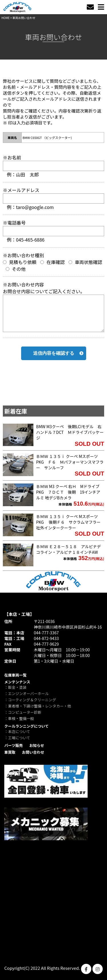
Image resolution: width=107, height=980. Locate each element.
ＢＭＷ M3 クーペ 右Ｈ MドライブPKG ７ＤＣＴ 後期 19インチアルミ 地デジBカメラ (68, 492)
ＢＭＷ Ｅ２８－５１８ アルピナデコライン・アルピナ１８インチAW (69, 549)
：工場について (17, 738)
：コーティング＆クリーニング (30, 700)
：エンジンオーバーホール (27, 693)
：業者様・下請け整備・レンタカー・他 (38, 706)
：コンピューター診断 (23, 712)
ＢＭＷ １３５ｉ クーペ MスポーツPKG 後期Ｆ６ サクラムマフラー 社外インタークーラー (70, 522)
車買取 (10, 752)
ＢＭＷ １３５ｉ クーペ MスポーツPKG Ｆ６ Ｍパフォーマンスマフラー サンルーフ (70, 462)
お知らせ (37, 745)
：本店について (17, 731)
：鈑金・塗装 (15, 687)
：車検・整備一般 (19, 718)
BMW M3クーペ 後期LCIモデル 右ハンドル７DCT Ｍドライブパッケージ (70, 432)
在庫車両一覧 (15, 675)
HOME (6, 18)
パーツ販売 (14, 745)
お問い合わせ (33, 752)
